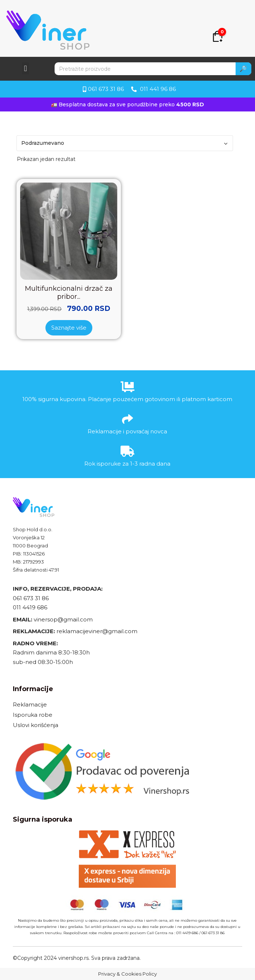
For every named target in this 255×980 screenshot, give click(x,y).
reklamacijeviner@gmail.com (97, 631)
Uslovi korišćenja (36, 725)
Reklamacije (30, 704)
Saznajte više (69, 328)
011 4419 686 (30, 607)
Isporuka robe (33, 715)
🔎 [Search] (243, 69)
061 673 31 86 (31, 598)
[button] (25, 68)
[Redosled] (125, 143)
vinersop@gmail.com (62, 619)
